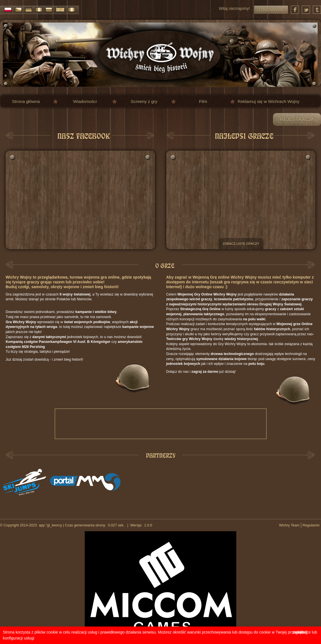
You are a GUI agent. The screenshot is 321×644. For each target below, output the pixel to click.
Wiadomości (85, 101)
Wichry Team (289, 525)
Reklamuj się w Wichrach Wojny (269, 101)
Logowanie (271, 10)
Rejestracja (297, 119)
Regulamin (311, 525)
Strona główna (26, 101)
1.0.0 (147, 525)
